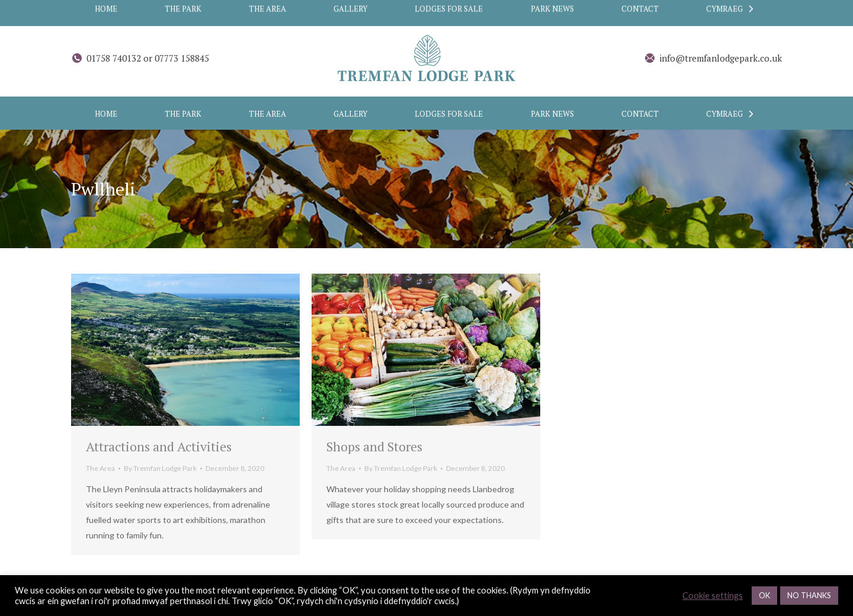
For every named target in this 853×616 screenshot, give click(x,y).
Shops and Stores (374, 446)
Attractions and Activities (159, 446)
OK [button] (764, 595)
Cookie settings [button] (713, 596)
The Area (100, 468)
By (160, 468)
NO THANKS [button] (809, 595)
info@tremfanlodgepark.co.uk (713, 58)
